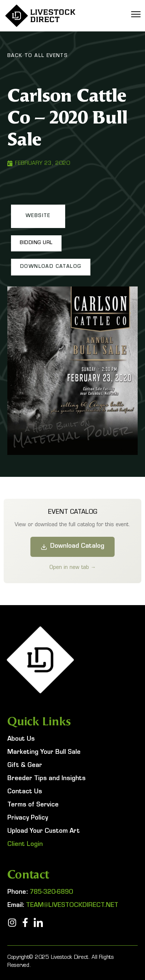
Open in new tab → (73, 567)
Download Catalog (72, 547)
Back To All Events (38, 56)
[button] (38, 216)
